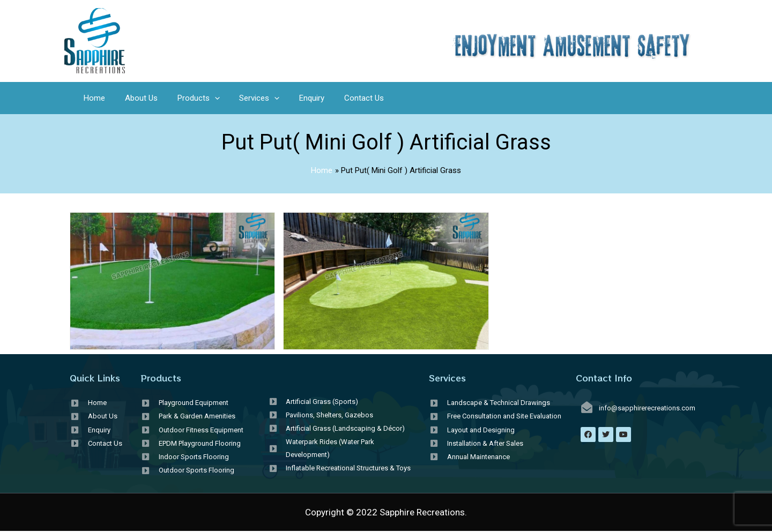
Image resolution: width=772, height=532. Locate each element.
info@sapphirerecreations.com (647, 408)
